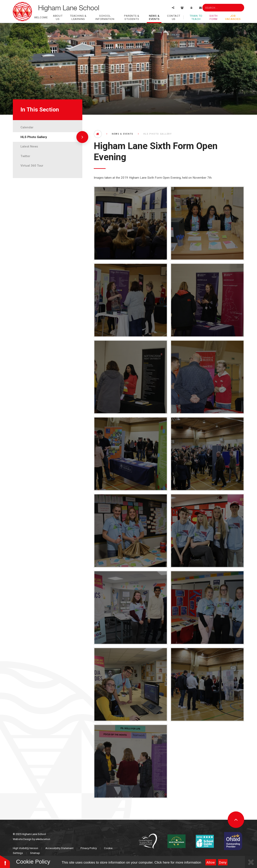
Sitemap (35, 853)
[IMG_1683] (131, 300)
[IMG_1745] (207, 531)
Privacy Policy (89, 848)
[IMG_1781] (131, 761)
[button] (5, 861)
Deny (223, 862)
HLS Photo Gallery (34, 137)
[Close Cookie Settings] (251, 862)
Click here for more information (178, 862)
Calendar (27, 127)
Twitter (25, 156)
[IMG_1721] (207, 454)
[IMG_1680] (207, 223)
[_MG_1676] (131, 223)
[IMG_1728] (131, 531)
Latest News (29, 146)
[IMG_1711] (131, 377)
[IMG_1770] (207, 684)
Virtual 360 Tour (32, 166)
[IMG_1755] (207, 608)
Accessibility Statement (59, 848)
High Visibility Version (25, 848)
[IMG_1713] (207, 377)
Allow (211, 862)
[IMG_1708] (207, 300)
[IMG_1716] (131, 454)
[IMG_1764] (131, 684)
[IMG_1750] (131, 608)
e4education (43, 839)
